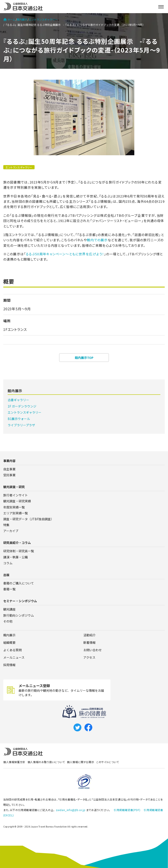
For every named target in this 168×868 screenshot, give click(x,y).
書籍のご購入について (19, 583)
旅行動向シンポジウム (19, 615)
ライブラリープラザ (21, 425)
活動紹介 (89, 635)
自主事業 (9, 469)
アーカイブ (11, 531)
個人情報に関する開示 (80, 762)
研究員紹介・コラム (17, 543)
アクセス (89, 657)
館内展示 (22, 19)
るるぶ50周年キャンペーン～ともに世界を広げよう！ (65, 254)
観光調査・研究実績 (17, 501)
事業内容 (9, 461)
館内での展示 (97, 240)
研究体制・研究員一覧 (19, 551)
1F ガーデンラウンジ (22, 406)
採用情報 (9, 665)
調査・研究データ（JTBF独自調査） (29, 519)
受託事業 (9, 475)
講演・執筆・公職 (16, 557)
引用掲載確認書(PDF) (127, 810)
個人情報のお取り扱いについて (46, 762)
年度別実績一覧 (14, 507)
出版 (6, 575)
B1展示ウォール (19, 419)
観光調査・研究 (14, 487)
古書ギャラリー (18, 400)
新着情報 (89, 642)
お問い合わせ (93, 650)
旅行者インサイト (16, 495)
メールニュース (14, 657)
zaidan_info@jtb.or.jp (71, 810)
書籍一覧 (9, 589)
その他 (8, 621)
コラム (8, 563)
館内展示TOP (84, 358)
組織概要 (9, 642)
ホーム (9, 19)
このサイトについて (108, 762)
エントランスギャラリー (43, 19)
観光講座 (9, 609)
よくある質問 (12, 650)
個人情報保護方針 (14, 762)
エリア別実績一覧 (16, 513)
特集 (6, 525)
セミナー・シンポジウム (20, 601)
